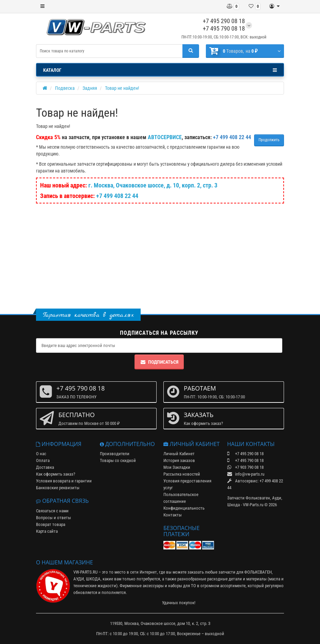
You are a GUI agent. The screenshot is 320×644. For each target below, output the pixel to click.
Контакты (173, 515)
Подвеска (65, 88)
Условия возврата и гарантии (64, 481)
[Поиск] (191, 51)
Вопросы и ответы (54, 518)
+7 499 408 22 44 (117, 196)
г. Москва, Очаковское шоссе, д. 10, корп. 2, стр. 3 (153, 185)
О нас (41, 454)
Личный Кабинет (179, 454)
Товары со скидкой (118, 460)
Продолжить (269, 140)
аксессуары (153, 586)
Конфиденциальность (184, 508)
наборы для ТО (182, 586)
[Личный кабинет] (274, 6)
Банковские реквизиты (58, 488)
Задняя (90, 88)
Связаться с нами (52, 511)
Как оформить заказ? (56, 474)
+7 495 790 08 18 (224, 28)
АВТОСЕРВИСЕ (165, 137)
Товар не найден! (122, 88)
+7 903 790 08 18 (245, 467)
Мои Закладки (177, 467)
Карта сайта (47, 531)
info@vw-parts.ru (246, 474)
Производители (115, 454)
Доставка (45, 467)
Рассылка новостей (182, 474)
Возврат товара (51, 524)
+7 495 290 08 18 (224, 21)
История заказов (179, 460)
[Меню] (42, 6)
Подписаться (159, 362)
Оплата (43, 460)
